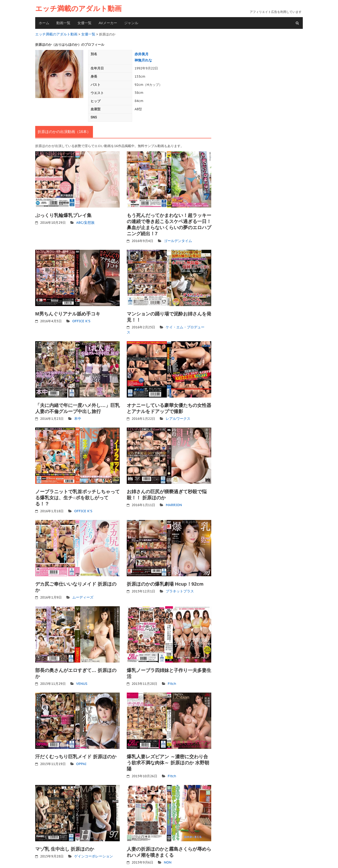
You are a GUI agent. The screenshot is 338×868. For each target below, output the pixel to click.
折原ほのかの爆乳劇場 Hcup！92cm (165, 577)
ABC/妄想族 (85, 221)
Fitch (172, 676)
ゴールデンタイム (177, 239)
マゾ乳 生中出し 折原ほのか (65, 841)
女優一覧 (84, 23)
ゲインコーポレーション (92, 848)
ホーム (44, 23)
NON (167, 854)
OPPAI (81, 756)
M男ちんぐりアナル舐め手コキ (68, 312)
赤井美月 (141, 53)
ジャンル (131, 23)
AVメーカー (108, 23)
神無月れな (143, 59)
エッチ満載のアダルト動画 (78, 9)
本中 (77, 411)
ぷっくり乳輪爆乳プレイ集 (63, 214)
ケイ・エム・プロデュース (185, 325)
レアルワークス (177, 411)
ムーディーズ (82, 590)
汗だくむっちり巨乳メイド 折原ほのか (76, 749)
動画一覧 (63, 23)
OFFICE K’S (81, 319)
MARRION (173, 497)
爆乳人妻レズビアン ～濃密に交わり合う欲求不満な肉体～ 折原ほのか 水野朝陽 (168, 755)
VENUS (82, 676)
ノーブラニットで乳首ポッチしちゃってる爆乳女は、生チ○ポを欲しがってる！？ (77, 490)
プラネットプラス (179, 584)
